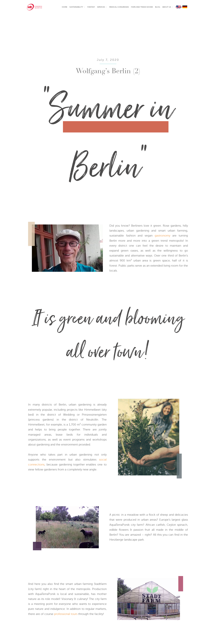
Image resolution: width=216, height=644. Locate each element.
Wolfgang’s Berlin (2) (108, 72)
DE (185, 7)
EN (179, 7)
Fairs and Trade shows (142, 7)
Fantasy (91, 7)
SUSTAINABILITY (76, 7)
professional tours (66, 614)
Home (65, 7)
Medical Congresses (119, 7)
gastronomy (162, 236)
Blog (158, 7)
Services (101, 7)
